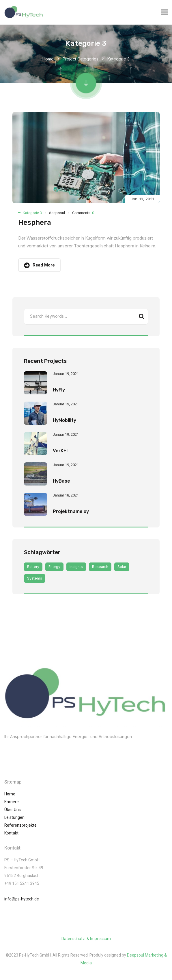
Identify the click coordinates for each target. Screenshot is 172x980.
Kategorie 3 (32, 213)
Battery (33, 567)
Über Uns (13, 810)
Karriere (12, 802)
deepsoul (57, 213)
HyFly (59, 390)
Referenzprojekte (20, 825)
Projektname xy (71, 511)
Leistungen (14, 817)
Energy (54, 567)
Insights (76, 567)
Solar (122, 567)
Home (48, 59)
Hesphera (35, 223)
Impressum (100, 939)
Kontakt (11, 833)
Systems (35, 578)
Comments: (83, 213)
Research (100, 567)
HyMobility (64, 420)
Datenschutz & (76, 939)
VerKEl (60, 451)
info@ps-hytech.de (22, 899)
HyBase (61, 481)
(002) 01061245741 (31, 748)
